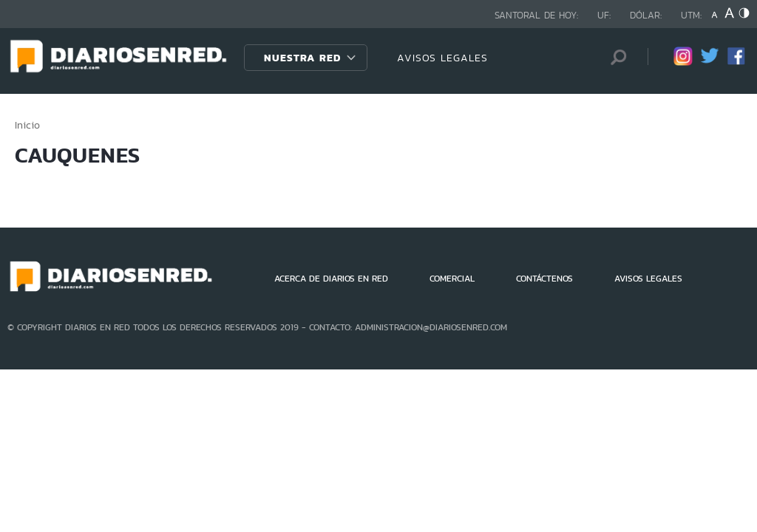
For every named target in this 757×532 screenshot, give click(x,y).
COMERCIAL (452, 279)
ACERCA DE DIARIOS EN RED (331, 279)
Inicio (27, 125)
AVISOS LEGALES (442, 58)
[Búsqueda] (614, 57)
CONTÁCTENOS (544, 279)
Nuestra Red (302, 58)
